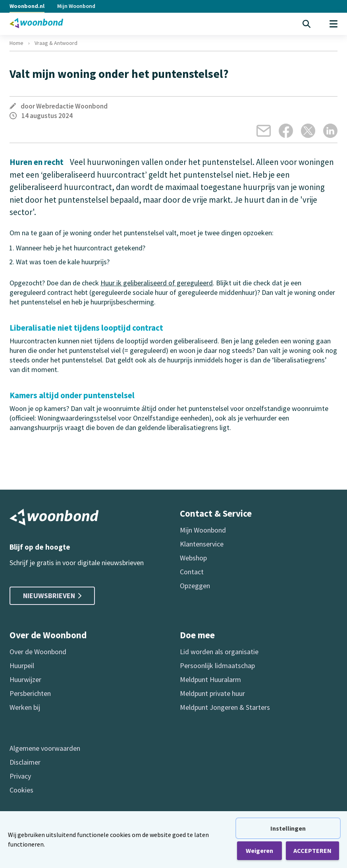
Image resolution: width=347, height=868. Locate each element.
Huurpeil (22, 666)
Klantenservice (202, 544)
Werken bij (25, 707)
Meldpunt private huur (212, 693)
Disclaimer (25, 762)
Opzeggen (195, 586)
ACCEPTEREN (312, 851)
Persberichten (30, 693)
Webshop (193, 558)
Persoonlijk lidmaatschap (217, 666)
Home (16, 43)
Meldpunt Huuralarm (210, 679)
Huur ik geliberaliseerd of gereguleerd (157, 283)
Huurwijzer (25, 679)
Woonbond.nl (27, 6)
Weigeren (259, 851)
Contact (192, 572)
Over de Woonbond (38, 652)
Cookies (21, 790)
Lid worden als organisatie (219, 652)
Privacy (20, 776)
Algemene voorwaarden (45, 748)
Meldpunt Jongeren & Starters (225, 707)
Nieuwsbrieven (52, 596)
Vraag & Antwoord (56, 43)
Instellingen (288, 828)
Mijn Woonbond (76, 6)
